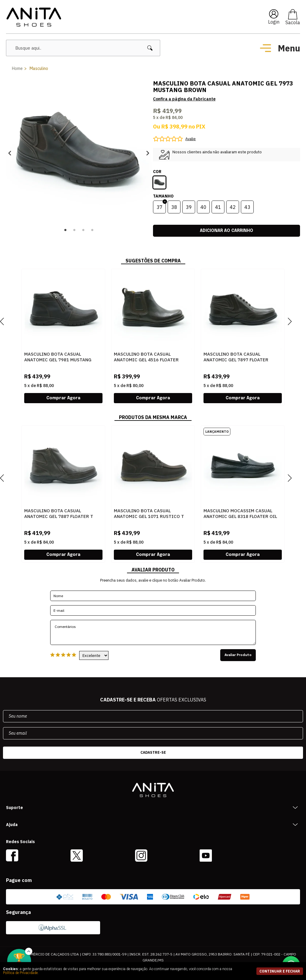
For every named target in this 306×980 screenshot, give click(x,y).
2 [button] (74, 230)
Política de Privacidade (20, 973)
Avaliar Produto (238, 655)
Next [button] (148, 153)
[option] (79, 153)
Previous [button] (10, 153)
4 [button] (92, 230)
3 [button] (83, 230)
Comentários (153, 632)
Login (274, 22)
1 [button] (65, 230)
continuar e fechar (280, 971)
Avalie (191, 139)
